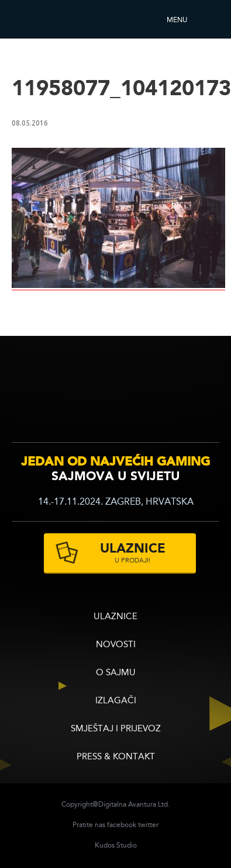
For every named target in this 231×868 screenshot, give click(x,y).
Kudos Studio (116, 846)
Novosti (116, 645)
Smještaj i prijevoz (116, 729)
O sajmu (116, 673)
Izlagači (116, 701)
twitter (148, 825)
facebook (122, 825)
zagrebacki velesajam (195, 395)
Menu (177, 20)
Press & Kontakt (116, 757)
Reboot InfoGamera (44, 19)
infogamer (45, 396)
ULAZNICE (115, 617)
